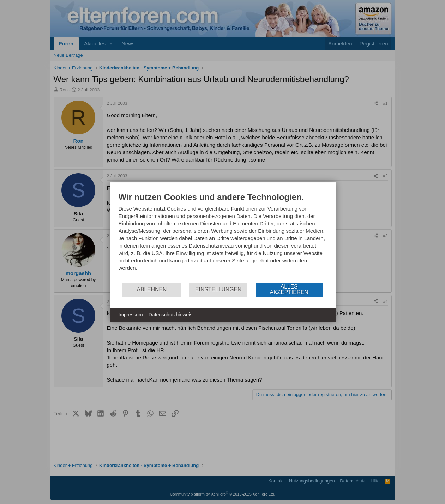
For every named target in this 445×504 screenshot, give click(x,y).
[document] (223, 237)
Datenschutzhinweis (171, 315)
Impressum (131, 315)
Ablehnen (152, 289)
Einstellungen (218, 289)
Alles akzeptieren (289, 289)
